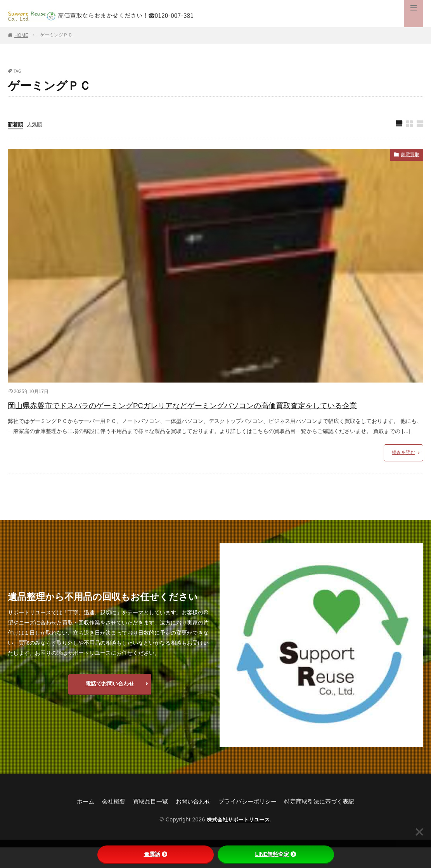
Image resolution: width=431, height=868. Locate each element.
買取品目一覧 (147, 822)
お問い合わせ (192, 822)
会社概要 (108, 822)
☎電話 (156, 854)
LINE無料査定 (276, 854)
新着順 (16, 125)
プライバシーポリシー (249, 822)
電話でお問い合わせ (110, 703)
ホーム (78, 822)
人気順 (36, 125)
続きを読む (403, 473)
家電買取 (408, 156)
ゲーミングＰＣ (56, 35)
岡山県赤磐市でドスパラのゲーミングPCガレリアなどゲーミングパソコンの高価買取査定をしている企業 (215, 416)
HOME (21, 35)
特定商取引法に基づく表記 (325, 822)
